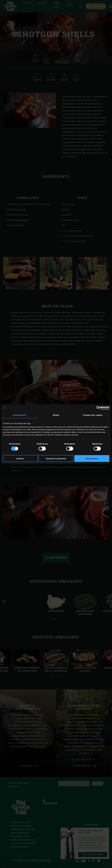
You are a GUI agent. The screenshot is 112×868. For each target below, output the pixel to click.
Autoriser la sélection (56, 459)
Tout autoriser (92, 459)
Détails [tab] (56, 415)
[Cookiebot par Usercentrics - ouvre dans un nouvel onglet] (98, 408)
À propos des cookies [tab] (93, 415)
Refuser (20, 459)
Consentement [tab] (19, 415)
